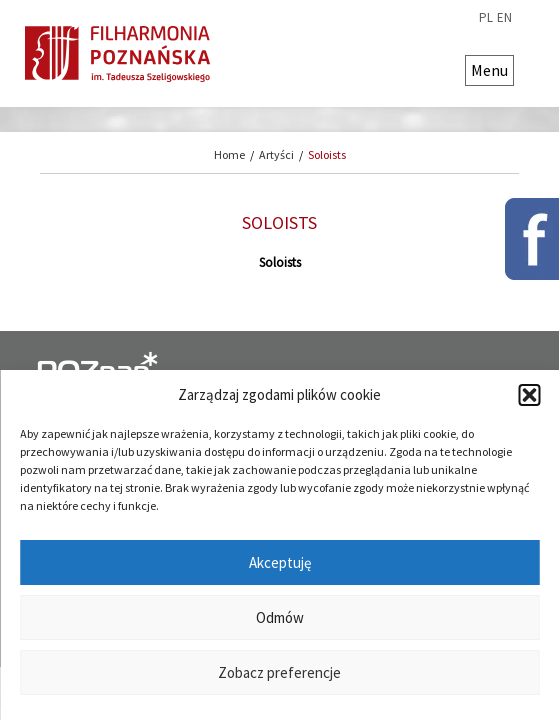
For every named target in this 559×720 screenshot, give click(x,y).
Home (229, 154)
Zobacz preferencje (279, 672)
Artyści (276, 154)
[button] (529, 395)
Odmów (280, 617)
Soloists (327, 154)
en (504, 18)
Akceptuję (280, 562)
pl (486, 18)
